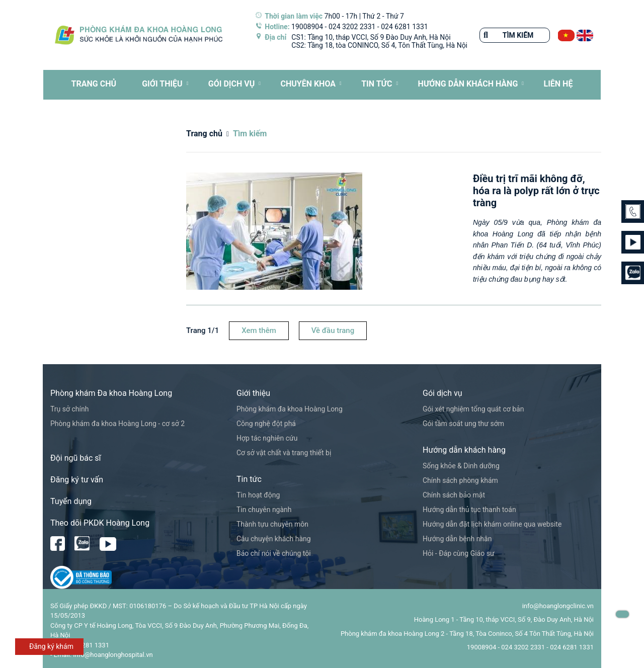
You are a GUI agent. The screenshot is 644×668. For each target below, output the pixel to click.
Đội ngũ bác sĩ (76, 458)
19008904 (307, 27)
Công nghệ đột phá (266, 424)
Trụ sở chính (69, 409)
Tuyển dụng (71, 501)
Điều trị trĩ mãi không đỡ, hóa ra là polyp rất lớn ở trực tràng (536, 191)
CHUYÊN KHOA (308, 84)
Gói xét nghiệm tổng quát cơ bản (473, 409)
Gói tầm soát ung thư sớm (463, 424)
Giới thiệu (162, 84)
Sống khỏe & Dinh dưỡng (461, 466)
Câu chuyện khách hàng (274, 539)
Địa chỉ (275, 37)
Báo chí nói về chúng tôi (274, 553)
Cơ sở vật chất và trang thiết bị (284, 453)
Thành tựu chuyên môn (272, 524)
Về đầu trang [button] (333, 330)
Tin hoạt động (258, 495)
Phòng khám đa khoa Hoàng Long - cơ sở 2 (117, 424)
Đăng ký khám (51, 646)
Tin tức (377, 84)
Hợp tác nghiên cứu (267, 438)
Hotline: (277, 27)
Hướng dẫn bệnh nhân (457, 539)
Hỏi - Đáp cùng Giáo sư (459, 553)
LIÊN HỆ (558, 84)
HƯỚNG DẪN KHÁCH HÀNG (468, 84)
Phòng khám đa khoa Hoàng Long (290, 409)
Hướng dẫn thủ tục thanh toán (469, 510)
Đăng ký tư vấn (77, 480)
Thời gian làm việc (294, 16)
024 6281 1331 (405, 27)
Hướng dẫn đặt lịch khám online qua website (492, 524)
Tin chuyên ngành (264, 510)
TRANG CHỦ (94, 84)
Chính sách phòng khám (460, 480)
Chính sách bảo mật (454, 495)
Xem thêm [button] (259, 330)
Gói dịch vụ (231, 84)
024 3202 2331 (352, 27)
